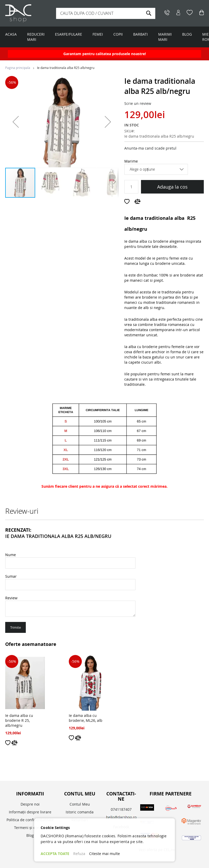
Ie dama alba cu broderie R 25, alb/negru (19, 720)
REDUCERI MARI (36, 37)
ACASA (11, 34)
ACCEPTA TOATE (55, 854)
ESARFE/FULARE (69, 34)
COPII (118, 34)
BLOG (187, 34)
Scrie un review (138, 103)
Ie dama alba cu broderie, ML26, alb (86, 718)
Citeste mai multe (104, 854)
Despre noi (30, 804)
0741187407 (121, 809)
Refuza (79, 854)
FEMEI (98, 34)
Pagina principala (18, 68)
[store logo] (29, 13)
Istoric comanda (80, 812)
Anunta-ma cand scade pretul (150, 148)
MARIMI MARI (165, 37)
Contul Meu (80, 804)
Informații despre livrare (30, 812)
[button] (16, 122)
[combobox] (106, 13)
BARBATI (140, 34)
